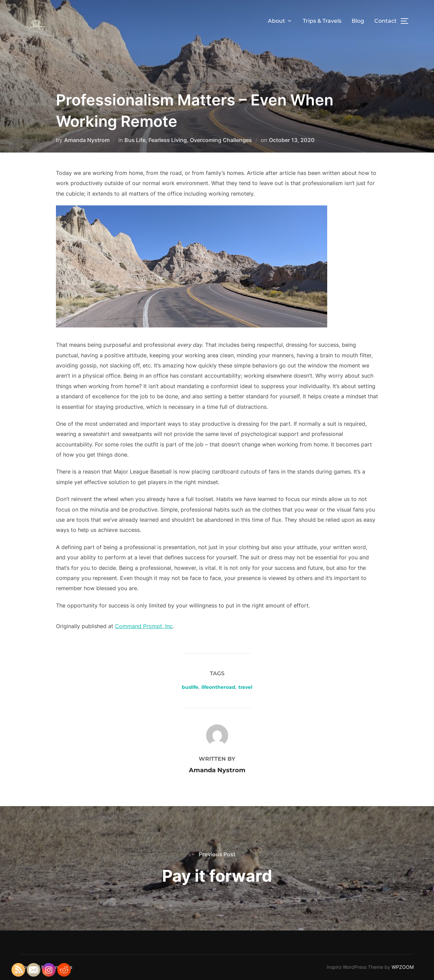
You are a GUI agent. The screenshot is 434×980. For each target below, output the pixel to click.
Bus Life (135, 140)
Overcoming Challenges (221, 140)
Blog (358, 21)
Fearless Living (168, 140)
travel (245, 687)
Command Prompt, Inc (144, 626)
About (280, 21)
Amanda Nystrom (87, 140)
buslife (190, 687)
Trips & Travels (322, 21)
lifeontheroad (218, 687)
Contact (386, 21)
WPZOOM (403, 967)
